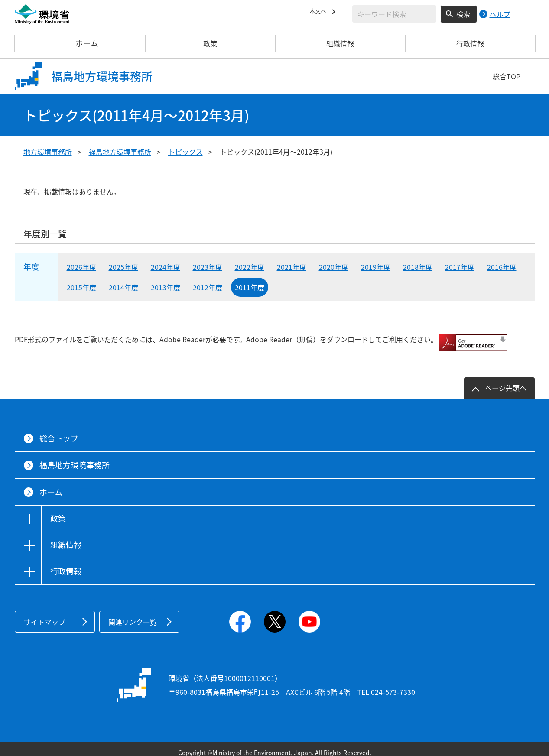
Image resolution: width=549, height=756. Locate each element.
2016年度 (502, 267)
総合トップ (59, 431)
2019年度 (376, 267)
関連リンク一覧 (133, 614)
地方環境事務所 (48, 152)
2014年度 (123, 287)
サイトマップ (45, 614)
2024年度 (166, 267)
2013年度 (166, 287)
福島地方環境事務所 (120, 152)
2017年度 (460, 267)
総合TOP (507, 76)
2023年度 (208, 267)
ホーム (80, 43)
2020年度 (334, 267)
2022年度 (250, 267)
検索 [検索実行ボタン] (463, 14)
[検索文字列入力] (394, 14)
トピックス (185, 152)
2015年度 (81, 287)
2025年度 (123, 267)
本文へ (320, 13)
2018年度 (418, 267)
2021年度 (292, 267)
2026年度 (81, 267)
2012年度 (208, 287)
